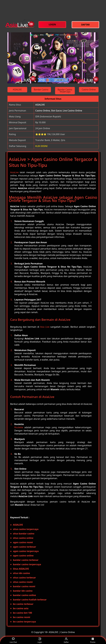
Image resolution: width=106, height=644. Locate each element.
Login (40, 640)
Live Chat (13, 640)
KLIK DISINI (41, 146)
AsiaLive (14, 172)
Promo (93, 640)
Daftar (66, 640)
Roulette (19, 427)
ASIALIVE (40, 105)
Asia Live (45, 327)
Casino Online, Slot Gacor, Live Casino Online (59, 111)
